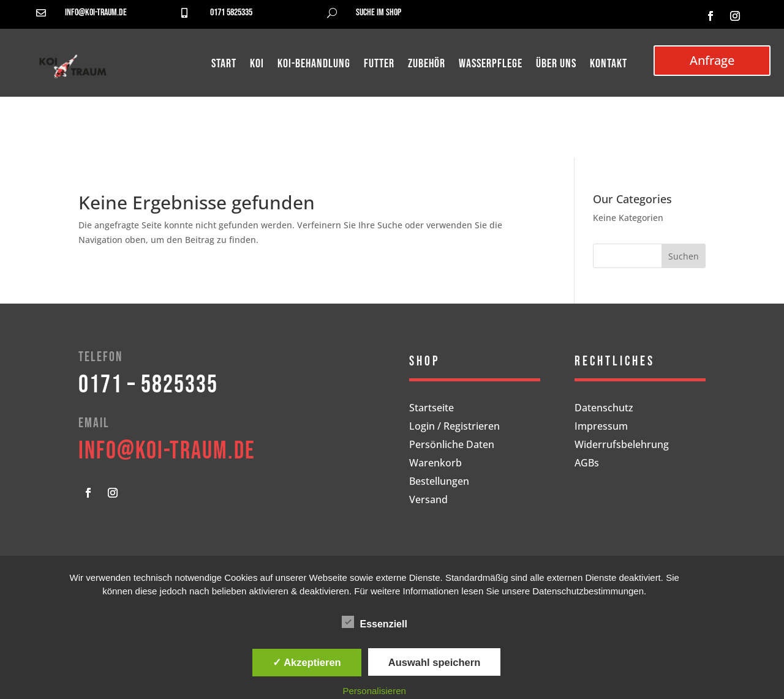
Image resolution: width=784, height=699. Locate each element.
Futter (379, 65)
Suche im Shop (379, 13)
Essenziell (375, 622)
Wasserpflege (491, 65)
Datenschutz (604, 409)
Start (224, 65)
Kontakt (609, 65)
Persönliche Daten (452, 446)
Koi (257, 65)
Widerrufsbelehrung (622, 446)
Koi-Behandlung (314, 65)
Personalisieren (375, 691)
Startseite (432, 409)
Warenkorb (435, 464)
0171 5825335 (231, 13)
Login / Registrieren (454, 427)
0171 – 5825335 (148, 385)
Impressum (601, 427)
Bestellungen (439, 482)
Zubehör (427, 65)
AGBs (587, 464)
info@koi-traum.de (96, 13)
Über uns (556, 65)
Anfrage (712, 60)
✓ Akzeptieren (307, 662)
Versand (428, 501)
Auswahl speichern (434, 662)
